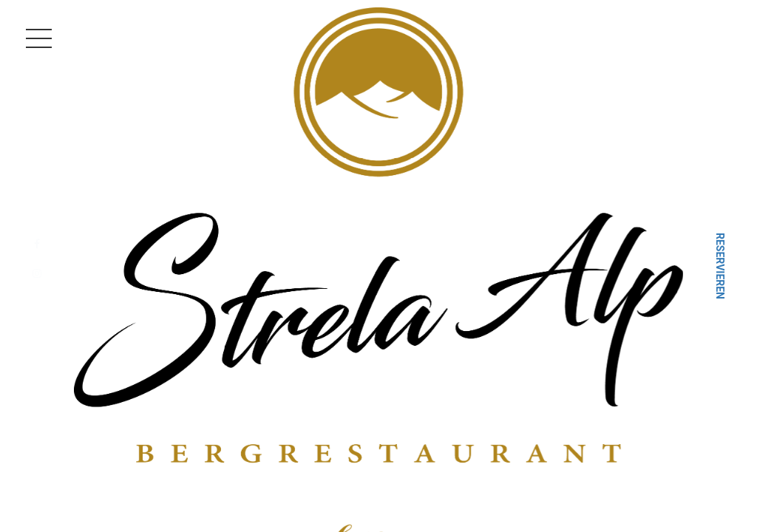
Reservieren (720, 266)
